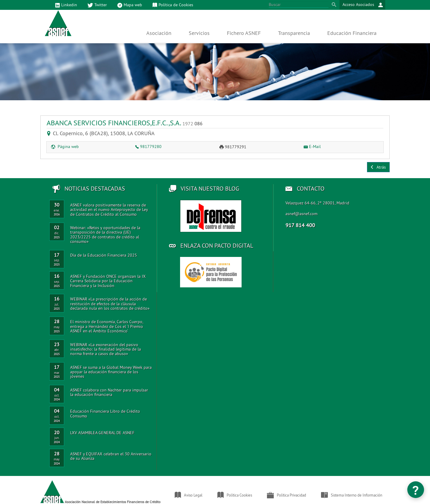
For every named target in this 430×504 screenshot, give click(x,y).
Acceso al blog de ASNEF (211, 216)
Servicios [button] (199, 33)
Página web (65, 147)
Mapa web (130, 5)
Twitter (97, 5)
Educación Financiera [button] (352, 33)
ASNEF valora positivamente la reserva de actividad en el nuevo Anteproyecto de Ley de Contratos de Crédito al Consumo (109, 210)
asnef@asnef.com (301, 214)
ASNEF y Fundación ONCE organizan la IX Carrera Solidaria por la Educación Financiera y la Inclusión (108, 281)
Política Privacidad (287, 495)
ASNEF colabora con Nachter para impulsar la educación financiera (109, 392)
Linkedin (66, 5)
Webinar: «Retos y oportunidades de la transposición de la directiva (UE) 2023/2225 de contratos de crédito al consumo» (105, 235)
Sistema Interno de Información (352, 495)
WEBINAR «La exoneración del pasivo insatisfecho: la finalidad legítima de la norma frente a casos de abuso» (106, 349)
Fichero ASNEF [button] (244, 33)
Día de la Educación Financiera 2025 (104, 255)
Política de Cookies (173, 5)
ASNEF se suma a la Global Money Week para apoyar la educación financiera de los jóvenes (111, 372)
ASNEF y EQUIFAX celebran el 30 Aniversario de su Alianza (111, 456)
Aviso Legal (189, 495)
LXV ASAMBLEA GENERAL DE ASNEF (102, 433)
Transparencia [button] (294, 33)
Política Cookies (235, 495)
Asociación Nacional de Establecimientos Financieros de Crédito (100, 492)
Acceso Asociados (363, 5)
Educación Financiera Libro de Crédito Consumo (105, 413)
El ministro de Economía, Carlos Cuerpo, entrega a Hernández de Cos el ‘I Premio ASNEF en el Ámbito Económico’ (107, 326)
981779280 (148, 147)
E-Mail (312, 147)
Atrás (378, 167)
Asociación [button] (159, 33)
